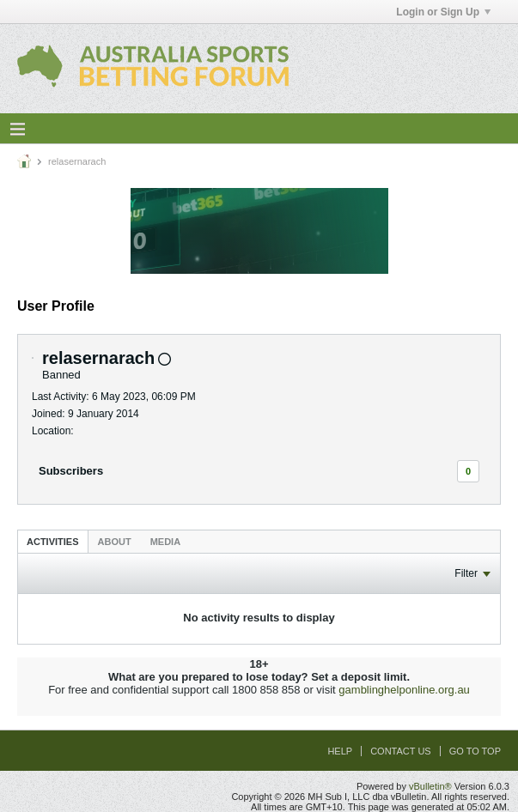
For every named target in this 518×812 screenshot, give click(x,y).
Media (165, 542)
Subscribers (71, 471)
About (115, 542)
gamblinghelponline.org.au (404, 690)
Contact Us (401, 751)
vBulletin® (430, 786)
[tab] (53, 541)
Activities (53, 542)
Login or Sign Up (443, 12)
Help (340, 751)
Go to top (475, 751)
